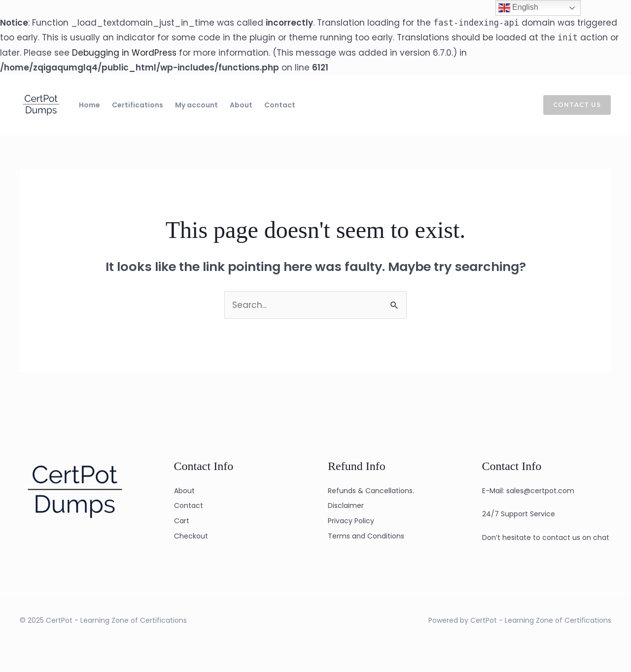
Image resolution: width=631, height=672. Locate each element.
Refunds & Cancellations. (371, 491)
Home (89, 105)
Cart (182, 521)
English (518, 8)
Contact (280, 105)
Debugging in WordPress (124, 53)
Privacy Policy (351, 521)
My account (196, 105)
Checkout (191, 536)
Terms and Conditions (366, 536)
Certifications (138, 105)
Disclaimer (346, 505)
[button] (571, 105)
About (241, 105)
